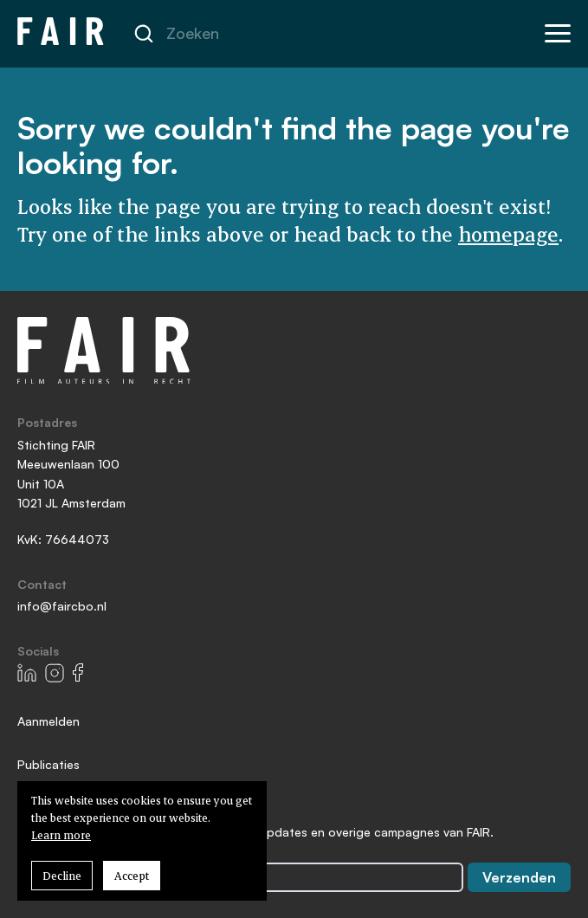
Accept (132, 876)
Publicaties (48, 764)
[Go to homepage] (61, 33)
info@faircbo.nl (62, 606)
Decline (62, 876)
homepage (508, 234)
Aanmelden (48, 721)
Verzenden (519, 877)
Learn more (61, 835)
